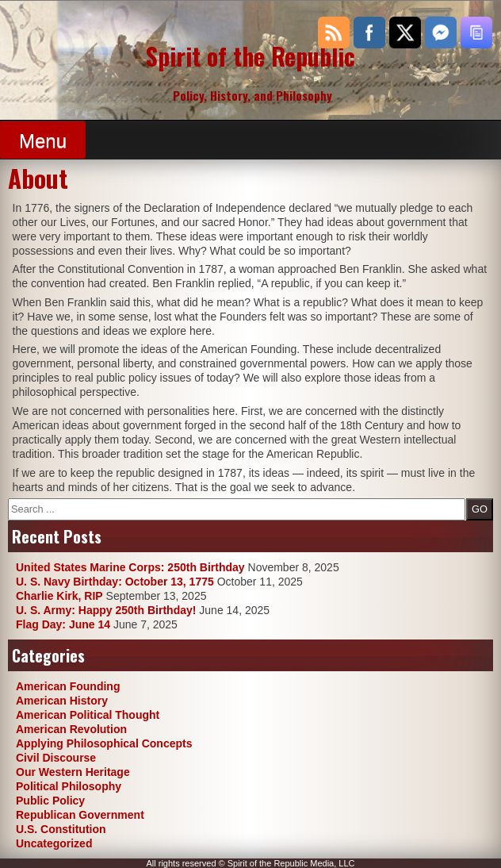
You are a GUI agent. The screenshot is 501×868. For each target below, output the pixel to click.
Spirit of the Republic (250, 56)
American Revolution (71, 729)
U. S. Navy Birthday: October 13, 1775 (115, 582)
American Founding (68, 686)
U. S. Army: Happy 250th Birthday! (106, 610)
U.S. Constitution (61, 829)
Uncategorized (54, 843)
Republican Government (80, 815)
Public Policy (50, 801)
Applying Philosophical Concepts (104, 743)
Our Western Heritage (73, 772)
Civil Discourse (56, 758)
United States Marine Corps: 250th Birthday (130, 567)
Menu (43, 141)
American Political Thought (88, 715)
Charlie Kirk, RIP (59, 596)
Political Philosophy (69, 786)
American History (62, 701)
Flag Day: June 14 (63, 624)
